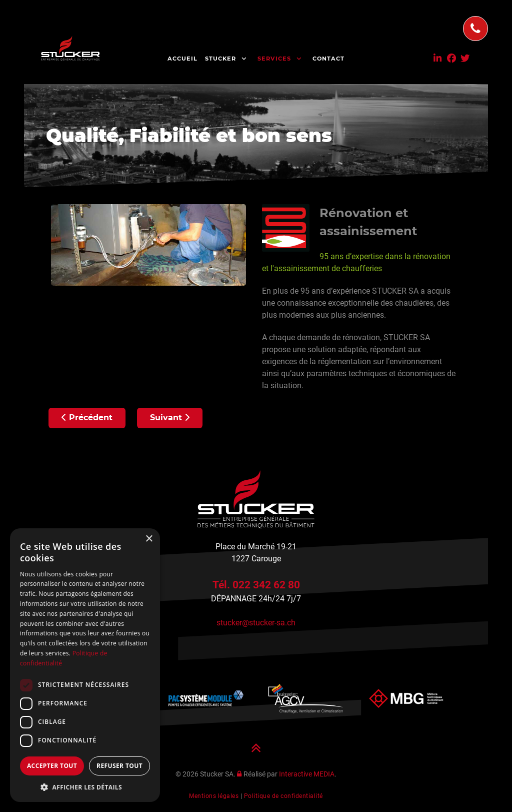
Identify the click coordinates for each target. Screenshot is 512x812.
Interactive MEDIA (307, 774)
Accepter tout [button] (52, 766)
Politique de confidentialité (283, 796)
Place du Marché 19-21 (256, 547)
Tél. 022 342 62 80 (256, 585)
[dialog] (85, 665)
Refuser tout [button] (119, 766)
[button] (85, 787)
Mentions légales (214, 796)
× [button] (149, 539)
